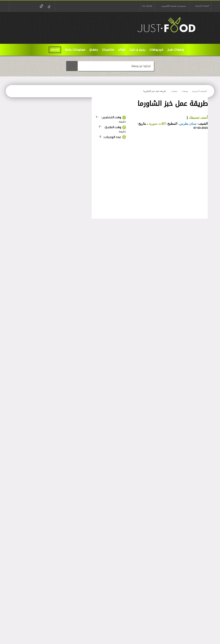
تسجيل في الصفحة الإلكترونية (174, 6)
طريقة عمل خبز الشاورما (155, 91)
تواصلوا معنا (147, 6)
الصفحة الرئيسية (202, 6)
